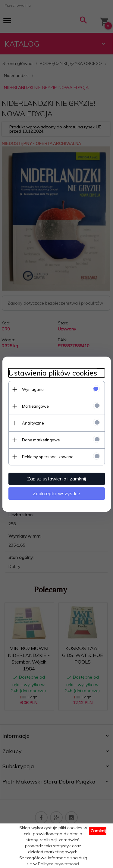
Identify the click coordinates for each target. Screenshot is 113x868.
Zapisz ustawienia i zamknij (56, 479)
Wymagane (33, 389)
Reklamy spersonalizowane (48, 457)
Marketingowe (35, 406)
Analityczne (33, 423)
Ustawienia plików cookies (53, 373)
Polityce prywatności (58, 864)
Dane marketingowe (41, 440)
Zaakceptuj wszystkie (56, 493)
